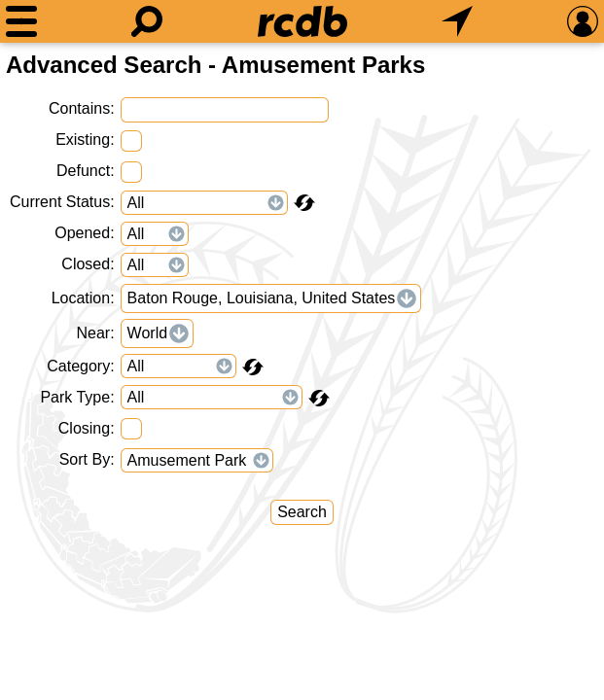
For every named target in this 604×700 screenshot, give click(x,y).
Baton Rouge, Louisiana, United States (262, 298)
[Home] (302, 21)
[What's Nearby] (457, 21)
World (148, 333)
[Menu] (21, 21)
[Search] (147, 21)
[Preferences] (583, 21)
